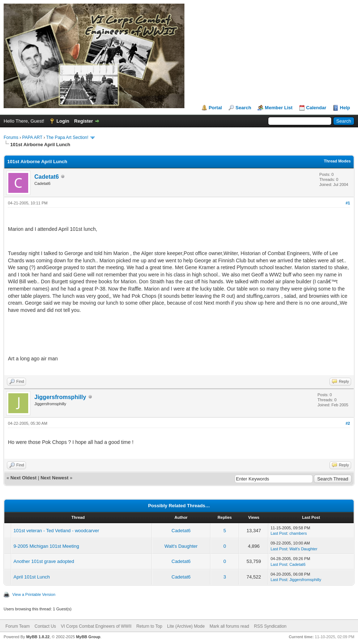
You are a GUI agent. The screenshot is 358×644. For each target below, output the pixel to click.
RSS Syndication (270, 626)
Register (84, 121)
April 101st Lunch (31, 577)
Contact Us (45, 626)
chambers (298, 533)
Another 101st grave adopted (44, 561)
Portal (215, 108)
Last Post (279, 533)
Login (63, 121)
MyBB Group (88, 637)
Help (345, 108)
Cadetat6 (47, 177)
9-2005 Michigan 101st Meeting (46, 546)
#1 (348, 203)
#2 (348, 423)
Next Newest (54, 478)
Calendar (316, 108)
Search (243, 108)
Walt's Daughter (181, 546)
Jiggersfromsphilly (60, 397)
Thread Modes (337, 161)
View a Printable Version (34, 594)
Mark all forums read (229, 626)
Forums (11, 137)
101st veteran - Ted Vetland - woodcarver (56, 531)
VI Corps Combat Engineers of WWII (96, 626)
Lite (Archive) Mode (186, 626)
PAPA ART (32, 137)
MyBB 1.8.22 (38, 637)
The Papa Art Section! (67, 137)
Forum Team (18, 626)
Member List (279, 108)
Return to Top (149, 626)
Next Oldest (24, 478)
